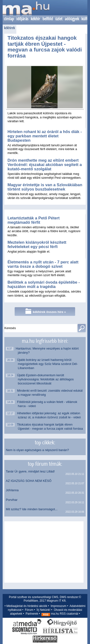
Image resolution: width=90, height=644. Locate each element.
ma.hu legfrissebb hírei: (45, 341)
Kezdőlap (26, 11)
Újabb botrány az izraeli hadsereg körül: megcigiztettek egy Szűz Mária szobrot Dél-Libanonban (48, 364)
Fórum (29, 610)
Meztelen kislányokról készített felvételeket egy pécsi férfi (37, 245)
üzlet (59, 19)
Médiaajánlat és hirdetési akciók (27, 606)
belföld (48, 19)
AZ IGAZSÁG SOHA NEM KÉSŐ (29, 481)
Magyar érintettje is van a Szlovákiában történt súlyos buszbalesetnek (45, 187)
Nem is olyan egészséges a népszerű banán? (37, 450)
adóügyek (72, 19)
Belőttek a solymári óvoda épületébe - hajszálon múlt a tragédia (44, 284)
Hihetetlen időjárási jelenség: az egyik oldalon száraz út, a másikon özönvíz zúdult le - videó (49, 415)
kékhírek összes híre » (46, 311)
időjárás (22, 19)
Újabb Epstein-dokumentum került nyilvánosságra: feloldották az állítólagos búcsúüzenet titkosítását (46, 379)
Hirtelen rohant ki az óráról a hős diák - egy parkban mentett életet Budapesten (45, 136)
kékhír (35, 19)
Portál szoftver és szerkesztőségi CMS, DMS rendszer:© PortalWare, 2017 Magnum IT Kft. (45, 599)
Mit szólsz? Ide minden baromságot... (32, 509)
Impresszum (58, 606)
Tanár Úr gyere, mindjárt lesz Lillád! (30, 471)
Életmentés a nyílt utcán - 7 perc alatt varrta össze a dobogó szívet (43, 264)
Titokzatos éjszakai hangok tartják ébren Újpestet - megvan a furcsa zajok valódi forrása (45, 47)
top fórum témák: (45, 464)
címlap (9, 19)
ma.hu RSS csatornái (60, 614)
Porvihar (12, 500)
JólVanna (12, 490)
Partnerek (32, 614)
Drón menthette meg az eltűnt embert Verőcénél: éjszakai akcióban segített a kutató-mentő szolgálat (45, 165)
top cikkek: (45, 442)
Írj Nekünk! (44, 610)
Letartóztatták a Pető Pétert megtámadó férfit (33, 220)
